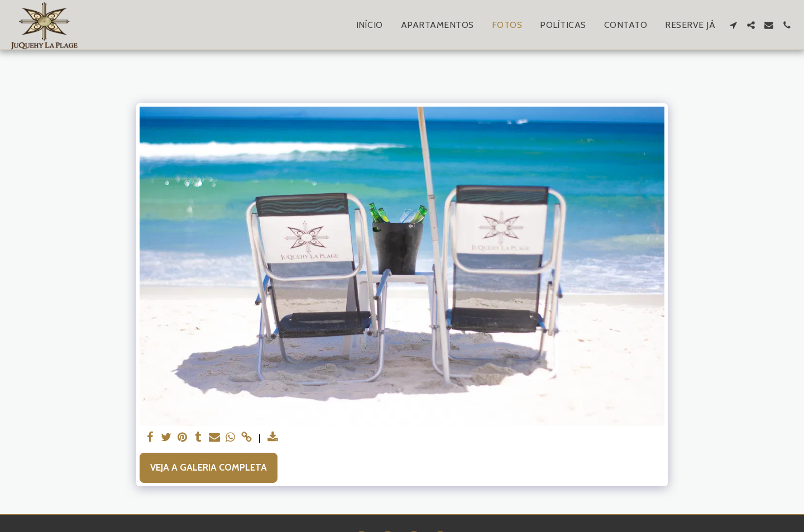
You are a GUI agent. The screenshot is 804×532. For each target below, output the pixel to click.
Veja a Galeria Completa (209, 467)
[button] (733, 25)
